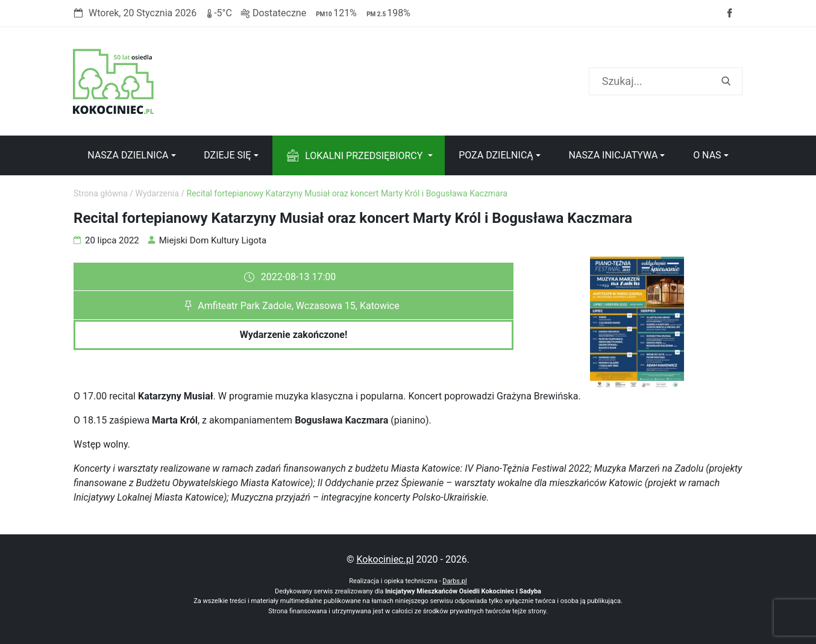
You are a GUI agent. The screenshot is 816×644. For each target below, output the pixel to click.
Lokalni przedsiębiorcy (364, 156)
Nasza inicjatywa (613, 155)
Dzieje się (227, 155)
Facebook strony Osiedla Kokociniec (729, 13)
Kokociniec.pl (385, 559)
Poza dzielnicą (496, 155)
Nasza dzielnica (128, 155)
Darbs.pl (455, 581)
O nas (707, 155)
